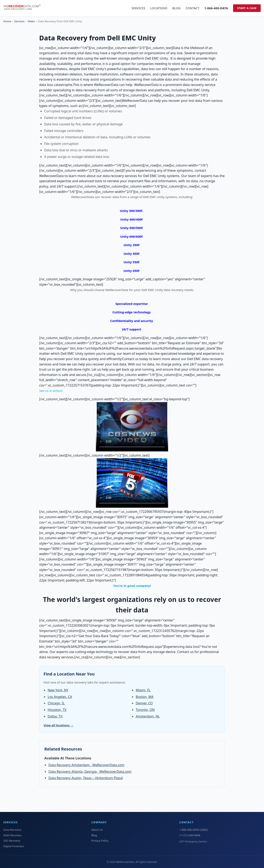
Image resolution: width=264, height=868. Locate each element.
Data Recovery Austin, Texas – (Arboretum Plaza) (86, 778)
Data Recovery (12, 830)
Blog (177, 8)
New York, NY (58, 690)
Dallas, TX (55, 716)
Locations (159, 8)
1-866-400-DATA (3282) (193, 830)
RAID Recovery (12, 835)
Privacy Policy (100, 841)
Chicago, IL (56, 703)
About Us (97, 830)
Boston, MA (145, 697)
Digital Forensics (14, 846)
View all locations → (58, 725)
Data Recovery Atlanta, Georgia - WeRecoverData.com (90, 772)
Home (7, 21)
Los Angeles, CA (60, 697)
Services (138, 8)
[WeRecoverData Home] (24, 8)
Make (31, 21)
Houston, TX (57, 710)
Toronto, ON (145, 710)
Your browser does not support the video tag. (132, 427)
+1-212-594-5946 (190, 835)
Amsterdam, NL (148, 716)
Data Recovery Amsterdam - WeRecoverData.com (86, 765)
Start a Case (247, 8)
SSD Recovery (12, 841)
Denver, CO (144, 703)
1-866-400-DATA (216, 8)
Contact (193, 8)
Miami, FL (143, 690)
